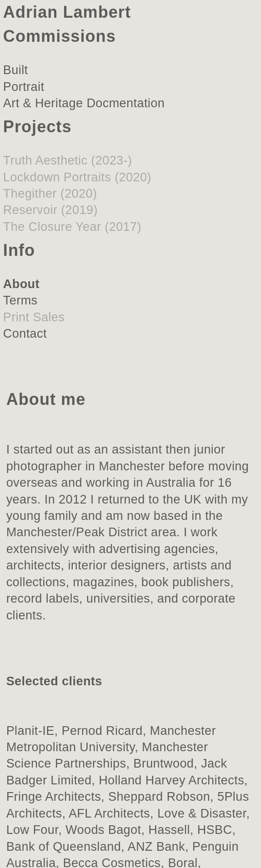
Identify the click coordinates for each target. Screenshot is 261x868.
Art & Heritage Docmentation (84, 103)
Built (16, 70)
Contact (25, 334)
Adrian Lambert (67, 12)
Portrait (24, 87)
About (21, 284)
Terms (20, 300)
